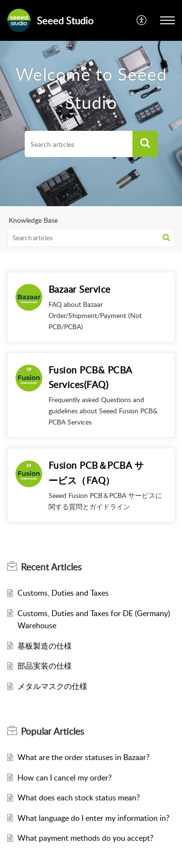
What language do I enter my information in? (93, 818)
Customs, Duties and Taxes (63, 593)
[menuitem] (142, 20)
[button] (145, 144)
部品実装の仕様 (45, 666)
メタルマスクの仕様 (52, 686)
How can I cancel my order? (65, 778)
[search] (79, 144)
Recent (51, 567)
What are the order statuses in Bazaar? (83, 757)
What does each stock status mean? (79, 797)
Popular (52, 731)
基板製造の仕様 (45, 646)
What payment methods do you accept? (85, 838)
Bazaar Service (80, 289)
